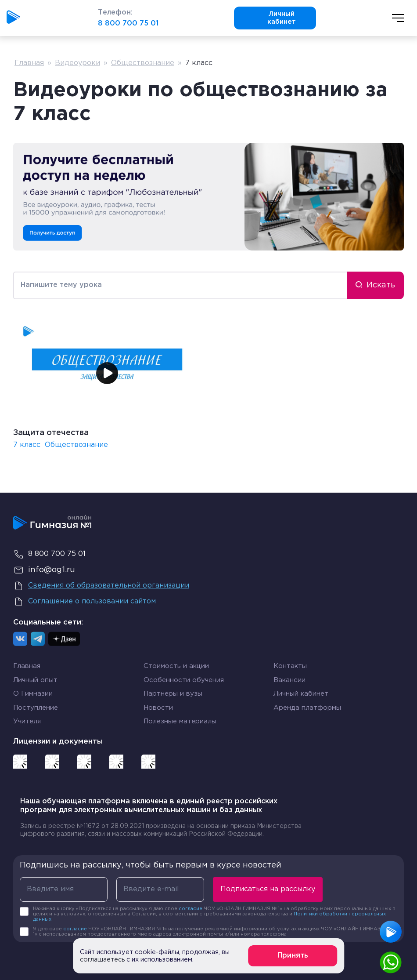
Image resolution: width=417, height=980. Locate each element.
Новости (158, 708)
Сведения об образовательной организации (101, 586)
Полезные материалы (180, 721)
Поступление (36, 708)
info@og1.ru (44, 570)
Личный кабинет (268, 18)
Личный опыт (35, 680)
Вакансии (289, 680)
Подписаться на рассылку (268, 889)
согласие (191, 909)
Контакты (290, 666)
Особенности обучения (184, 680)
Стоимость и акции (176, 666)
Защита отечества (51, 433)
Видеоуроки (77, 63)
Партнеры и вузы (173, 694)
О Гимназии (33, 694)
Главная (29, 63)
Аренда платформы (307, 706)
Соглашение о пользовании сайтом (84, 602)
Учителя (27, 721)
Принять (293, 956)
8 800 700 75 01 (128, 24)
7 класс (27, 445)
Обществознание (143, 63)
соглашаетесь (102, 960)
